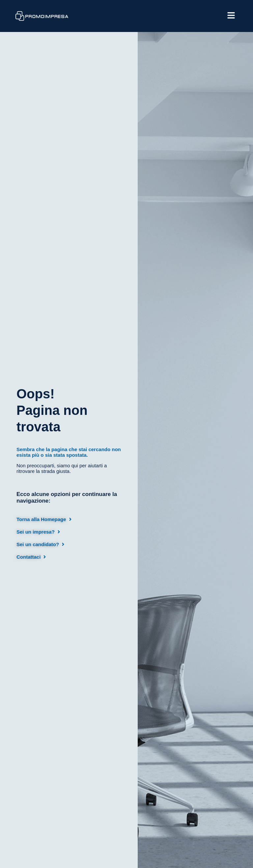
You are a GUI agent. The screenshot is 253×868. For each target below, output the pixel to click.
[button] (165, 16)
